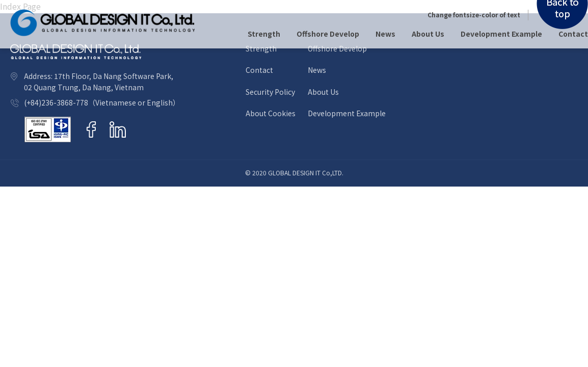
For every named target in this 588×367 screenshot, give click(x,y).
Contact (573, 34)
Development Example (501, 34)
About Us (428, 34)
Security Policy (270, 92)
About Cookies (271, 113)
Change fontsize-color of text (474, 15)
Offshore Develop (328, 34)
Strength (264, 34)
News (385, 34)
